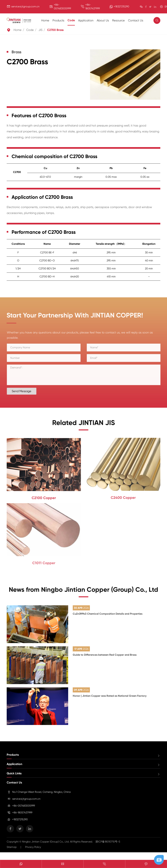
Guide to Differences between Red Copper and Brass (105, 663)
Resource (118, 20)
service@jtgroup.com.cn (25, 6)
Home (45, 20)
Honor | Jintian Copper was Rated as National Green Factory (110, 704)
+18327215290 (121, 6)
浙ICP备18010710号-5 (108, 850)
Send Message (24, 391)
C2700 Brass (55, 30)
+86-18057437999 (22, 821)
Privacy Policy (33, 855)
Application (86, 20)
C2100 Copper (44, 496)
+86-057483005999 (24, 814)
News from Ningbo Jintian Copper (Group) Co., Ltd (83, 597)
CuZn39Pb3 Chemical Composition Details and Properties (108, 622)
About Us (103, 20)
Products (58, 20)
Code (71, 20)
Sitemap (12, 855)
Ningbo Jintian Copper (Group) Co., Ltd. (46, 850)
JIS (40, 30)
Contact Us (136, 20)
